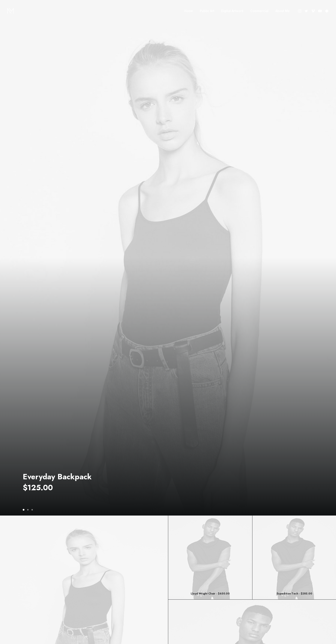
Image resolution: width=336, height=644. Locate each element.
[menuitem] (189, 11)
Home (189, 11)
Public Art (207, 11)
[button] (300, 11)
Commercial (259, 11)
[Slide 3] (32, 510)
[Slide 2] (28, 510)
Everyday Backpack (57, 477)
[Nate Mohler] (10, 11)
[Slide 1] (24, 510)
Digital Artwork (232, 11)
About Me (283, 11)
